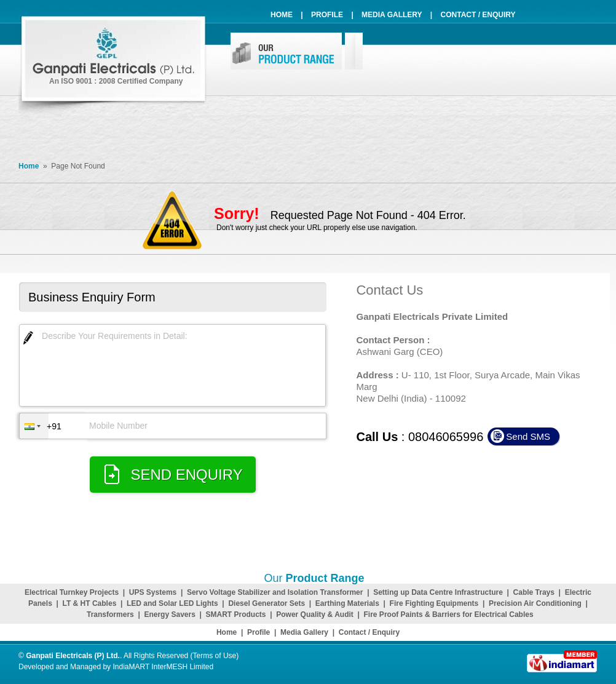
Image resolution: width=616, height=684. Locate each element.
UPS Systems (153, 592)
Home (282, 15)
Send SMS (528, 436)
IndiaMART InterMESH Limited (163, 667)
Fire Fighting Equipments (434, 603)
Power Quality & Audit (315, 614)
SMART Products (236, 614)
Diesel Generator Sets (267, 603)
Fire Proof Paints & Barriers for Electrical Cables (449, 614)
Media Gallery (392, 15)
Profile (327, 15)
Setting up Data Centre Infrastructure (438, 592)
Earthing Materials (347, 603)
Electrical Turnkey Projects (72, 592)
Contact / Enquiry (478, 15)
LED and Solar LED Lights (172, 603)
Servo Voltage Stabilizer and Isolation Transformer (275, 592)
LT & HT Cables (90, 603)
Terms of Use (215, 656)
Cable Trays (534, 592)
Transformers (110, 614)
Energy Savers (169, 614)
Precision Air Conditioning (535, 603)
